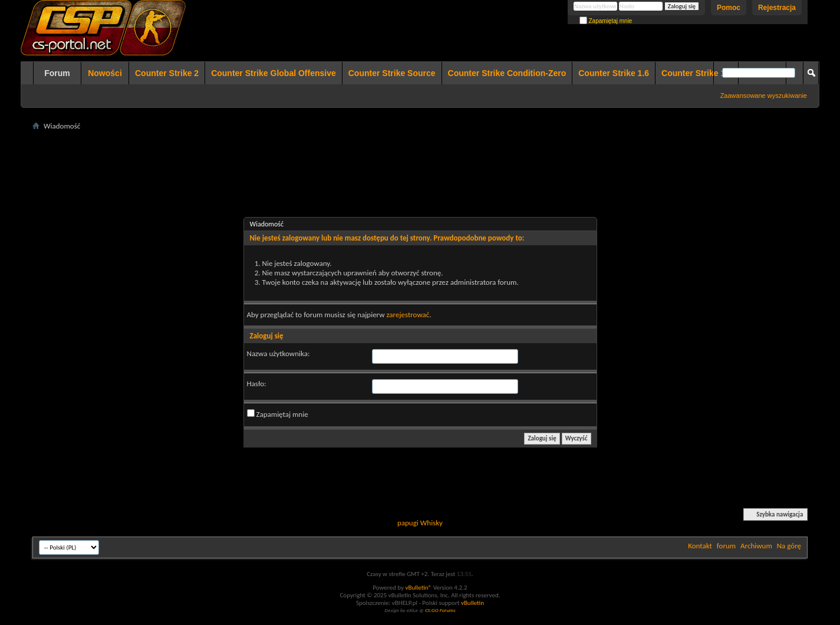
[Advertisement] (420, 160)
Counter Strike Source (392, 73)
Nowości (105, 73)
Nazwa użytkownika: (279, 353)
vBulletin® (418, 588)
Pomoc (729, 8)
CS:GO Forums (440, 610)
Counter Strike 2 (167, 73)
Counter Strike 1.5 (697, 73)
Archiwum (756, 546)
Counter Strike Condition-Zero (507, 73)
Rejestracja (777, 8)
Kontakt (700, 546)
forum (726, 546)
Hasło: (257, 384)
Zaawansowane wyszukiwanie (764, 96)
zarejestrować (408, 315)
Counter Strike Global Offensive (274, 73)
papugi (408, 523)
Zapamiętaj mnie (606, 21)
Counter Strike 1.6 (614, 73)
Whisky (431, 523)
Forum (57, 73)
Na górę (789, 546)
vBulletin (472, 603)
